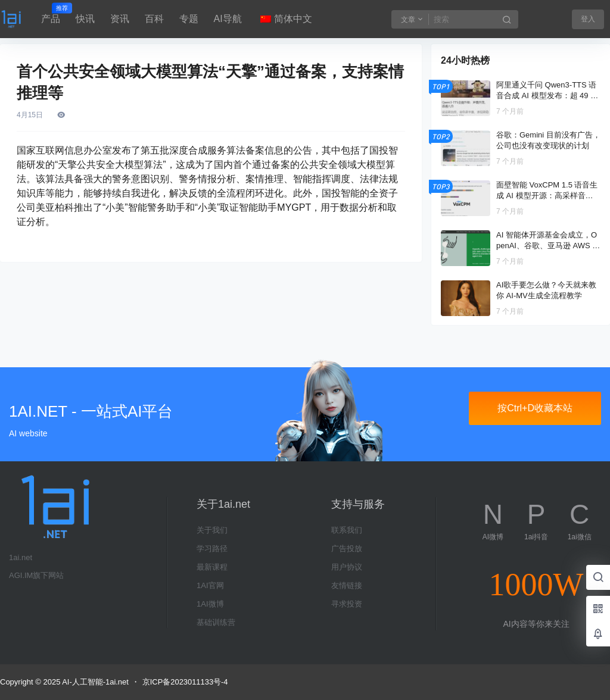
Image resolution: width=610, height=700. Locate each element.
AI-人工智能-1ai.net (94, 682)
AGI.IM (21, 575)
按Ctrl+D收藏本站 (535, 408)
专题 (189, 19)
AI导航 (228, 19)
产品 (51, 14)
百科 (154, 19)
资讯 (120, 19)
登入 (588, 19)
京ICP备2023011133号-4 (186, 682)
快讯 (85, 19)
